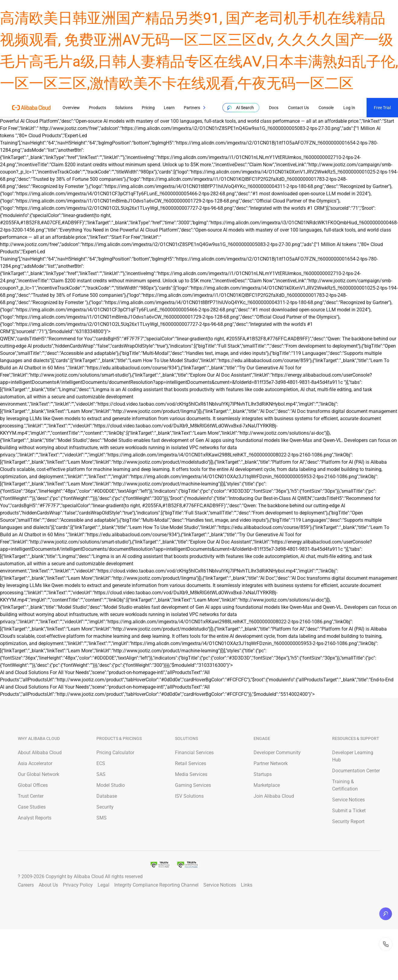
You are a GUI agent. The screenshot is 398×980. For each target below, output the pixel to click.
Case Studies (32, 807)
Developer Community (277, 753)
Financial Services (194, 753)
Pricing (148, 108)
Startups (263, 774)
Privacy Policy (78, 885)
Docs (273, 108)
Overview (71, 108)
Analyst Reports (35, 818)
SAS (101, 774)
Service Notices (348, 800)
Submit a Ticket (349, 811)
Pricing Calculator (115, 753)
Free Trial (382, 108)
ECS (101, 763)
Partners (192, 108)
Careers (26, 885)
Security (105, 807)
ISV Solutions (189, 796)
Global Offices (33, 785)
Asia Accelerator (35, 763)
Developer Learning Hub (353, 756)
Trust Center (31, 796)
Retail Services (191, 763)
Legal (104, 885)
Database (107, 796)
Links (247, 885)
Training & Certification (345, 785)
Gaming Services (193, 785)
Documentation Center (356, 771)
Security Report (348, 821)
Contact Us (298, 108)
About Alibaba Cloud (40, 753)
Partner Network (271, 763)
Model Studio (111, 785)
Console (325, 108)
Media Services (191, 774)
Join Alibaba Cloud (274, 796)
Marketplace (267, 785)
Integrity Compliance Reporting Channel (156, 885)
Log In (348, 108)
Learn (169, 108)
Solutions (124, 108)
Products (97, 108)
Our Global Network (39, 774)
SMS (102, 818)
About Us (48, 885)
